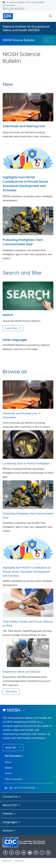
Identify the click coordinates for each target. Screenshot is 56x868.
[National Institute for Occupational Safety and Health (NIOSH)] (28, 710)
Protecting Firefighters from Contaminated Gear (23, 242)
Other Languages (15, 340)
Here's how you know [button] (14, 8)
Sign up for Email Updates (22, 788)
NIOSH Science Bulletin (19, 40)
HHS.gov (7, 861)
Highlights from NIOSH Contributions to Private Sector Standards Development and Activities (26, 184)
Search (8, 315)
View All (11, 748)
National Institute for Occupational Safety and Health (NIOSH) (26, 28)
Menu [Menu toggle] (48, 40)
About (8, 762)
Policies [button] (9, 814)
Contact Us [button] (12, 797)
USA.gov (19, 861)
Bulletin (9, 768)
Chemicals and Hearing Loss (24, 126)
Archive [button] (9, 831)
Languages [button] (12, 822)
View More (11, 692)
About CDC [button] (12, 805)
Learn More (11, 328)
